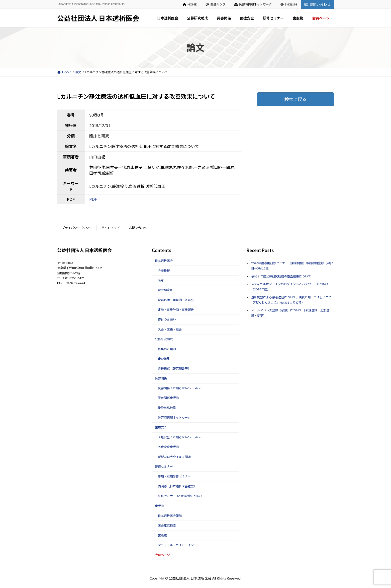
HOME (190, 4)
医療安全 (161, 427)
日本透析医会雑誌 (170, 516)
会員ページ (162, 555)
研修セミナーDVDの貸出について (180, 496)
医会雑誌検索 (167, 525)
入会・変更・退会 (170, 329)
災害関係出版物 (168, 398)
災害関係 (161, 378)
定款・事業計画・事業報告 (176, 310)
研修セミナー (164, 467)
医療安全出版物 (168, 447)
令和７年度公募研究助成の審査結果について (281, 276)
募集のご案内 (167, 349)
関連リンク (215, 4)
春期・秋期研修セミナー (174, 476)
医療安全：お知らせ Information (180, 437)
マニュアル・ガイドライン (176, 545)
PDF (93, 199)
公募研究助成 (164, 339)
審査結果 (164, 359)
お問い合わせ (317, 4)
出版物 (159, 506)
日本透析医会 (164, 261)
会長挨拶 (164, 270)
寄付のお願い (167, 319)
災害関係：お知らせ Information (180, 388)
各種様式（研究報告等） (174, 368)
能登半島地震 (167, 408)
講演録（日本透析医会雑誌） (177, 486)
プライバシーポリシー (77, 228)
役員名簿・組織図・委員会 (176, 300)
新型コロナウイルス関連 (174, 457)
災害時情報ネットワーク (253, 4)
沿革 (161, 280)
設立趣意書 (165, 290)
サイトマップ (110, 228)
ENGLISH (289, 4)
